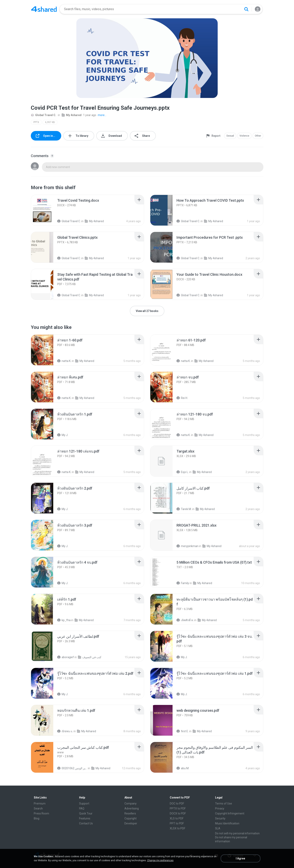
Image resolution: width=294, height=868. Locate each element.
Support (84, 803)
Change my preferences (160, 860)
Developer (131, 823)
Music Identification (227, 823)
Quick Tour (86, 813)
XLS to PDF (177, 818)
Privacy (220, 808)
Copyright (131, 818)
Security (220, 818)
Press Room (41, 813)
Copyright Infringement (230, 813)
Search (38, 808)
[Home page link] (44, 9)
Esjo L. (183, 472)
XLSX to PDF (178, 828)
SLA (218, 828)
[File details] (47, 210)
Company (131, 803)
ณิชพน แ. (65, 731)
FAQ (82, 808)
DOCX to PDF (178, 813)
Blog (37, 818)
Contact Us (86, 823)
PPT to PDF (177, 823)
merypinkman (187, 546)
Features (85, 818)
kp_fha (64, 620)
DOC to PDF (177, 803)
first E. (183, 731)
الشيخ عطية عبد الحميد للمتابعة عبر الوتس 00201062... (72, 768)
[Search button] (246, 9)
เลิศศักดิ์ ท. (185, 620)
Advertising (132, 808)
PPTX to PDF (178, 808)
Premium (40, 803)
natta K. (64, 361)
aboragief (66, 657)
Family (183, 583)
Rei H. (182, 398)
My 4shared (72, 115)
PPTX (36, 122)
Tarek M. (184, 509)
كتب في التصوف (90, 657)
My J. (63, 435)
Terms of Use (224, 803)
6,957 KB (50, 122)
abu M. (183, 768)
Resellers (130, 813)
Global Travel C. (44, 115)
